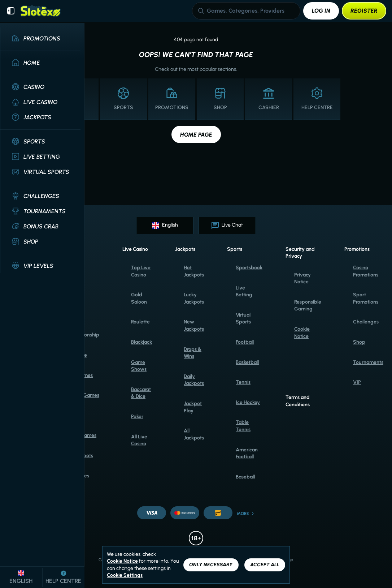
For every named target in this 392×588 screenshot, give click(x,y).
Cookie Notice (302, 333)
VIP (357, 382)
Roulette (140, 322)
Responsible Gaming (308, 306)
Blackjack (141, 342)
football (245, 342)
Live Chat (227, 226)
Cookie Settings (125, 575)
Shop (359, 342)
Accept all (265, 565)
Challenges (366, 322)
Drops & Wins (193, 353)
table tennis (243, 426)
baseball (245, 477)
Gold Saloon (139, 298)
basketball (247, 362)
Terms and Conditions (298, 401)
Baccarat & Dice (141, 393)
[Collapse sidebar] (11, 11)
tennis (243, 382)
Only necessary (211, 565)
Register (364, 11)
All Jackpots (194, 434)
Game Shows (139, 366)
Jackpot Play (193, 407)
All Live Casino (139, 440)
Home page (196, 135)
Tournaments (368, 362)
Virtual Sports (243, 319)
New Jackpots (194, 325)
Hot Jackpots (194, 271)
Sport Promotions (366, 298)
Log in (321, 11)
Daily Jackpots (194, 380)
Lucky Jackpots (194, 298)
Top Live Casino (141, 271)
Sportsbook (249, 268)
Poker (137, 417)
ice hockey (248, 402)
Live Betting (244, 291)
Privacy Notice (302, 278)
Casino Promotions (366, 271)
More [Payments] (246, 514)
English (165, 226)
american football (247, 453)
